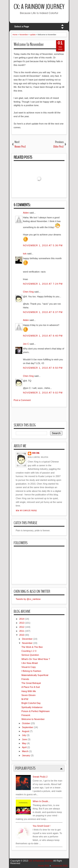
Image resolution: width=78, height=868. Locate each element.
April (24, 747)
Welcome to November (29, 44)
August (26, 731)
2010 (22, 635)
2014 (22, 619)
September (28, 727)
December (27, 639)
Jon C (26, 344)
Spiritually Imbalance (32, 707)
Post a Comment (22, 400)
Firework (26, 715)
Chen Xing (28, 292)
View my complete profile (27, 511)
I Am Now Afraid (30, 663)
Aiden (26, 213)
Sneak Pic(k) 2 (40, 777)
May (24, 743)
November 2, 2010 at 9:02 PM (43, 393)
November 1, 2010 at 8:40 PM (43, 336)
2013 (22, 623)
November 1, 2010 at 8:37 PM (43, 312)
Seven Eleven (28, 695)
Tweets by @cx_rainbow (28, 599)
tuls (25, 254)
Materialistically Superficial (35, 675)
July (24, 735)
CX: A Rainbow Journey (39, 7)
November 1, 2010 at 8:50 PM (43, 368)
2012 (22, 627)
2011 (22, 631)
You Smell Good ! (41, 826)
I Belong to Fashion (31, 671)
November (27, 643)
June (25, 739)
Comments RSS (60, 866)
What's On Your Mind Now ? (36, 659)
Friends (25, 679)
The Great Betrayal (31, 683)
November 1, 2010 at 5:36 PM (43, 245)
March (25, 751)
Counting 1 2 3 (29, 651)
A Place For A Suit (31, 687)
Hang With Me (29, 691)
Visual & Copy (29, 667)
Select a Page (22, 26)
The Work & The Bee (32, 647)
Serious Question (30, 655)
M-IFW (25, 699)
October (26, 723)
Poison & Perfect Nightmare (36, 711)
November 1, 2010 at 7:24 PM (43, 284)
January (26, 755)
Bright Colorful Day (31, 703)
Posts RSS (44, 866)
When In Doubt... (41, 801)
